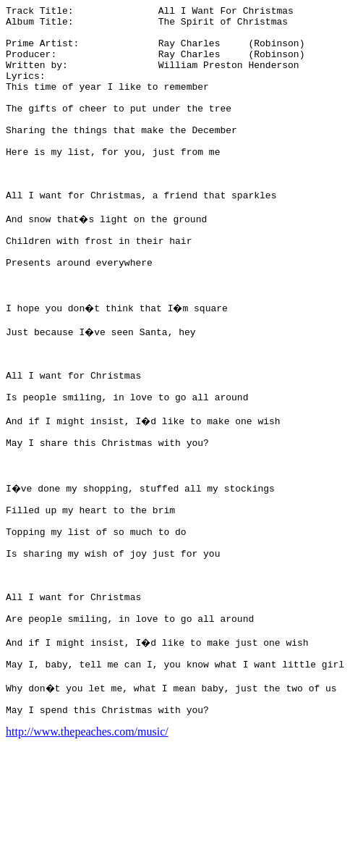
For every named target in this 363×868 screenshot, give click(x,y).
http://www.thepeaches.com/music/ (87, 855)
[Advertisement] (299, 223)
